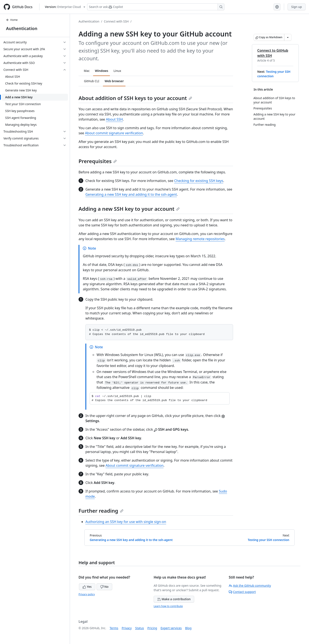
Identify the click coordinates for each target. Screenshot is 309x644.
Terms (114, 628)
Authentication (22, 28)
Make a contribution (174, 599)
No (104, 587)
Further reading (101, 511)
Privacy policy (87, 594)
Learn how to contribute (168, 606)
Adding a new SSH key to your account (129, 209)
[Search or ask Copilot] (156, 7)
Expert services (171, 628)
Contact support (242, 592)
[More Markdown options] (288, 37)
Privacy (127, 628)
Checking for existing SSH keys (199, 181)
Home (12, 20)
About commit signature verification (114, 133)
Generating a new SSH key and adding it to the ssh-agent (131, 194)
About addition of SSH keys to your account (135, 98)
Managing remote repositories (200, 239)
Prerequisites (98, 161)
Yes (87, 587)
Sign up (297, 7)
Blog (188, 628)
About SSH (114, 119)
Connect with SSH (116, 21)
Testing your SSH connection (268, 540)
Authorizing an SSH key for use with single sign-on (126, 522)
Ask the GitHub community (250, 586)
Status (140, 628)
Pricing (152, 628)
